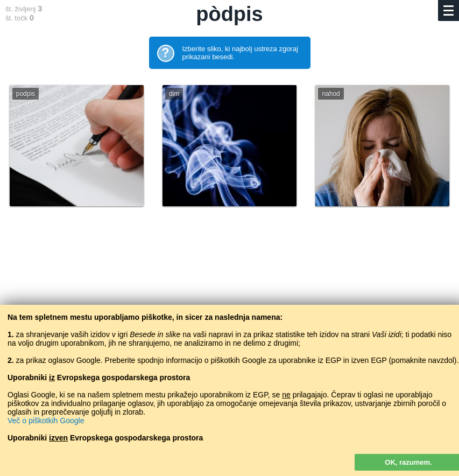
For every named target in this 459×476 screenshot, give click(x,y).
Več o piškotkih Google (46, 421)
